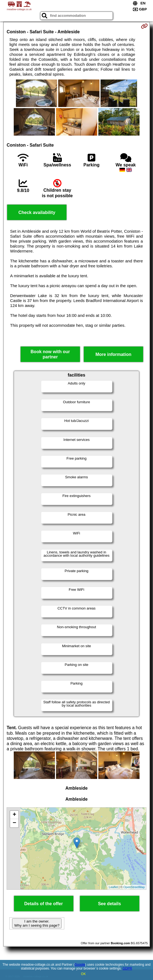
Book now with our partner (50, 354)
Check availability (37, 212)
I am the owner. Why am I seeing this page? (37, 923)
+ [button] (14, 815)
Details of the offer (43, 904)
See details (110, 904)
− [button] (14, 823)
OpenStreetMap (134, 887)
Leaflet (113, 887)
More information (114, 354)
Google (80, 965)
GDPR (127, 968)
